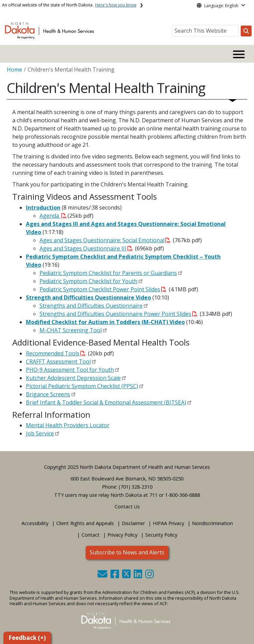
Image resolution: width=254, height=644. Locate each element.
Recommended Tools (56, 353)
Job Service (40, 433)
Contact (91, 535)
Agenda (53, 216)
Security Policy (161, 535)
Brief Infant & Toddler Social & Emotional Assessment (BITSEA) (106, 402)
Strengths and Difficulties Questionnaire (91, 306)
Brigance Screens (48, 394)
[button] (103, 576)
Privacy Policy (122, 535)
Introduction (43, 208)
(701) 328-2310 (136, 487)
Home (14, 70)
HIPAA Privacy (168, 523)
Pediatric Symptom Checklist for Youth (88, 281)
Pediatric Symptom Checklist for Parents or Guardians (108, 273)
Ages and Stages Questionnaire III (86, 248)
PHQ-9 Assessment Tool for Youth (70, 370)
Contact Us (127, 507)
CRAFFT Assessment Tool (58, 362)
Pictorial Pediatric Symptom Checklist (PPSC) (82, 386)
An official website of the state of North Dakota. (69, 5)
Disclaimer (133, 523)
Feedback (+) (27, 638)
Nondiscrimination (212, 523)
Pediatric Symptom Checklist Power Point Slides (103, 289)
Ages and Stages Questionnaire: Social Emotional (105, 240)
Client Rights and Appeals (85, 523)
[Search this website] (246, 31)
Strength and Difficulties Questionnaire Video (88, 297)
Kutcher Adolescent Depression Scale (73, 378)
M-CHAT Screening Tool (71, 330)
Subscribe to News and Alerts (127, 552)
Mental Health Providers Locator (68, 425)
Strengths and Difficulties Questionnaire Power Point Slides (118, 314)
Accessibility (35, 523)
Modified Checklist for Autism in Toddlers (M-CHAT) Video (105, 322)
